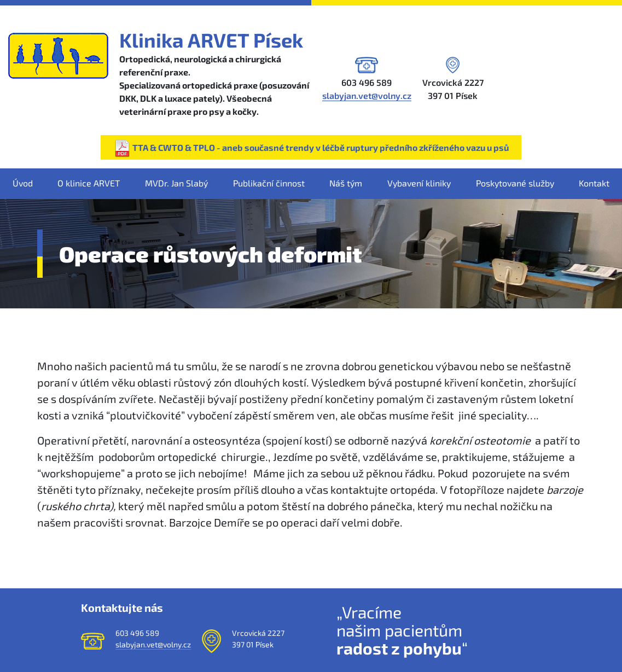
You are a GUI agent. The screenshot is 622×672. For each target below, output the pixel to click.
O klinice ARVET (89, 183)
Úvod (23, 183)
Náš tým (346, 183)
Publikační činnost (269, 183)
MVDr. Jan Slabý (176, 183)
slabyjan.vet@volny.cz (367, 95)
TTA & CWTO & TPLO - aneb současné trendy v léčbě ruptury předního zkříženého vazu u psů (311, 149)
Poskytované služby (515, 183)
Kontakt (594, 183)
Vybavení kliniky (419, 183)
